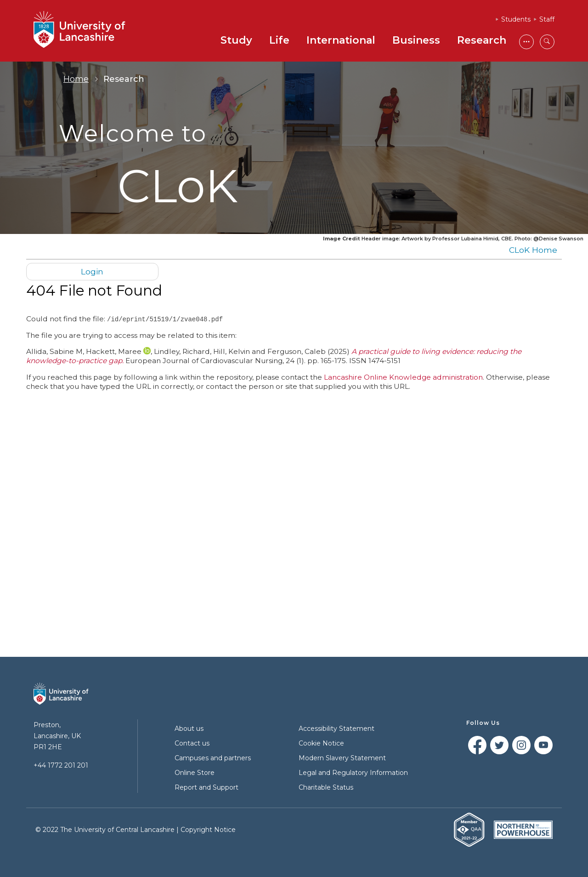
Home (76, 79)
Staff (547, 19)
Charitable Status (326, 787)
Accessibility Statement (336, 729)
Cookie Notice (321, 743)
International (341, 40)
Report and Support (206, 787)
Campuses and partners (213, 758)
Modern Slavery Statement (342, 758)
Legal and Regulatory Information (353, 773)
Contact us (192, 743)
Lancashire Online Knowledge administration (403, 377)
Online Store (195, 773)
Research (482, 40)
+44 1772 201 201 (61, 765)
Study (236, 40)
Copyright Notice (208, 830)
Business (416, 40)
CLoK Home (533, 250)
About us (189, 729)
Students (516, 19)
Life (279, 40)
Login (92, 271)
